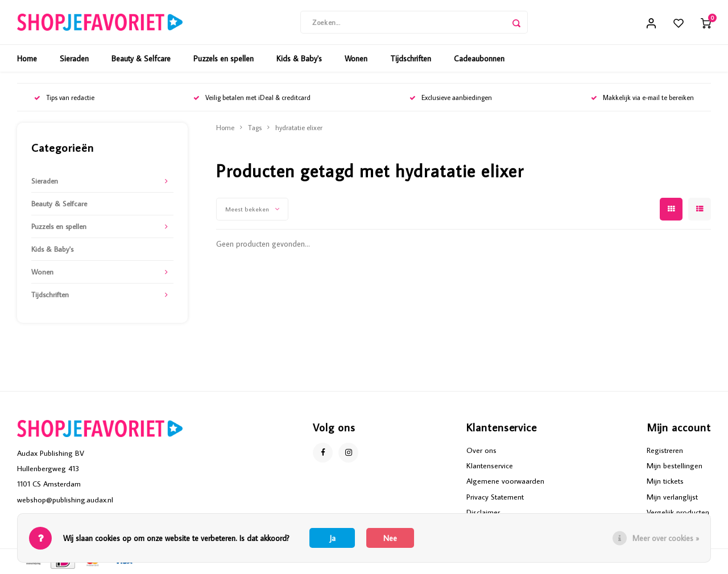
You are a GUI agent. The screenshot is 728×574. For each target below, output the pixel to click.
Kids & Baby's (299, 60)
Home (27, 60)
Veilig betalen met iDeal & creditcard (252, 99)
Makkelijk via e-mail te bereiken (642, 99)
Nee (390, 538)
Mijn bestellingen (675, 467)
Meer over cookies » (666, 538)
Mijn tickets (665, 482)
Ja (332, 538)
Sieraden (74, 60)
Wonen (356, 60)
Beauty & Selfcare (141, 60)
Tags (255, 128)
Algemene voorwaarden (505, 482)
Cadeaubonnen (479, 60)
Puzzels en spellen (224, 60)
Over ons (481, 451)
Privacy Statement (495, 497)
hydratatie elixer (299, 128)
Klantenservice (490, 467)
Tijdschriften (411, 60)
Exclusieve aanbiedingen (451, 99)
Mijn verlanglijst (672, 497)
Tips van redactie (64, 99)
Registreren (665, 451)
